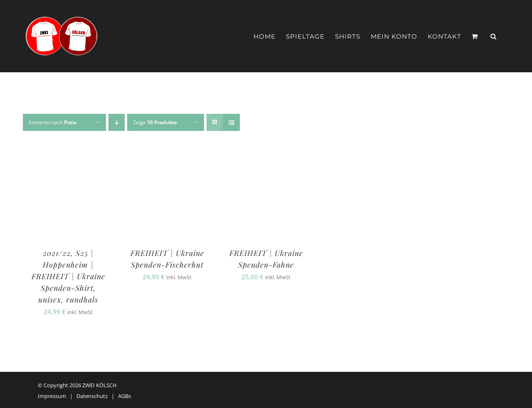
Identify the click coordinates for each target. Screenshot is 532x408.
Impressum (52, 396)
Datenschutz (92, 396)
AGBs (124, 396)
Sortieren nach (53, 122)
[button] (494, 36)
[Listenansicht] (231, 122)
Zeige (155, 122)
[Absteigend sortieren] (117, 122)
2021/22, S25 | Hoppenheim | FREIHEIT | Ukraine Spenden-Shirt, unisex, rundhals (68, 276)
